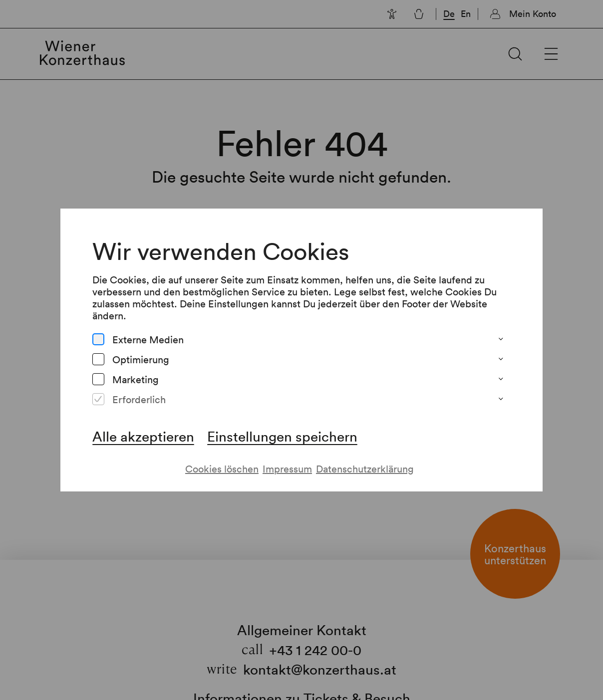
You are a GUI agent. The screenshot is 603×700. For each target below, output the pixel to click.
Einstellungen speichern (282, 436)
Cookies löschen (222, 468)
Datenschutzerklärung (365, 468)
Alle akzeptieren (143, 436)
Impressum (287, 468)
